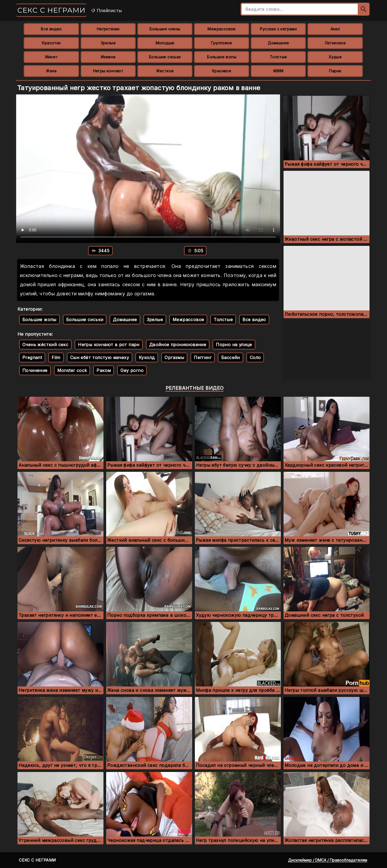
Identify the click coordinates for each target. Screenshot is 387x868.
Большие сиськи (165, 57)
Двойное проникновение (178, 345)
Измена (108, 57)
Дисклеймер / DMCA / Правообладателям (328, 860)
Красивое (222, 71)
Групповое (222, 43)
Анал (335, 29)
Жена (51, 71)
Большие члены (165, 29)
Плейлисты (106, 10)
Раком (104, 370)
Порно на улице (234, 345)
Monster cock (72, 370)
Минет (51, 57)
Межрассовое (221, 29)
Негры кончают (108, 71)
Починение (35, 370)
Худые (335, 57)
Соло (255, 357)
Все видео (51, 29)
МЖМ (278, 71)
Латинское (335, 43)
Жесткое (165, 71)
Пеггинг (203, 357)
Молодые (165, 43)
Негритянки (108, 29)
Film (56, 357)
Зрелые (108, 43)
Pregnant (32, 357)
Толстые (278, 57)
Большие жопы (222, 57)
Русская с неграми (278, 29)
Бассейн (231, 357)
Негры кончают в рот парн (109, 345)
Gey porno (132, 370)
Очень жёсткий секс (45, 345)
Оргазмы (174, 357)
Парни (335, 71)
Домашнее (278, 43)
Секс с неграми (51, 10)
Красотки (51, 43)
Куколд (147, 357)
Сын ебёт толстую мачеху (100, 357)
